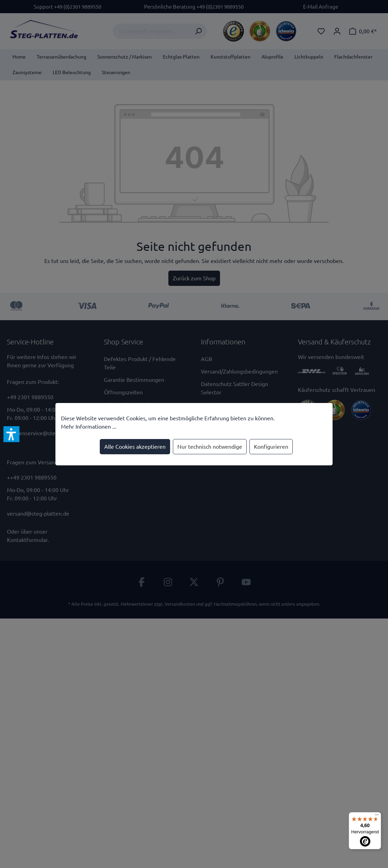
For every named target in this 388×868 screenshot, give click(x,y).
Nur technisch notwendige (210, 447)
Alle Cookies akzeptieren (135, 447)
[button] (11, 434)
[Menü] (377, 816)
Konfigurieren (271, 447)
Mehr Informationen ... (89, 427)
